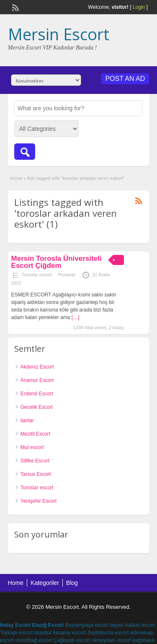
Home (16, 178)
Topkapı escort (16, 633)
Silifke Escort (35, 461)
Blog (72, 583)
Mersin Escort (59, 34)
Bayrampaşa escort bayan (94, 625)
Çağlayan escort (72, 640)
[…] (76, 317)
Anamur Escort (37, 380)
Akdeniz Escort (37, 367)
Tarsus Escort (36, 474)
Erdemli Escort (37, 394)
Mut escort (32, 447)
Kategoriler (45, 583)
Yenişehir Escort (39, 501)
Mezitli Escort (35, 434)
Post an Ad (125, 79)
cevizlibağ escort (34, 640)
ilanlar (27, 421)
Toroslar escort (37, 275)
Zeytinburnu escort (108, 633)
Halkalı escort (140, 625)
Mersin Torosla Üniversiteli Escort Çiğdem (57, 262)
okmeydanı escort (111, 640)
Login (139, 7)
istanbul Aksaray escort (60, 633)
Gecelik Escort (37, 407)
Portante (67, 275)
